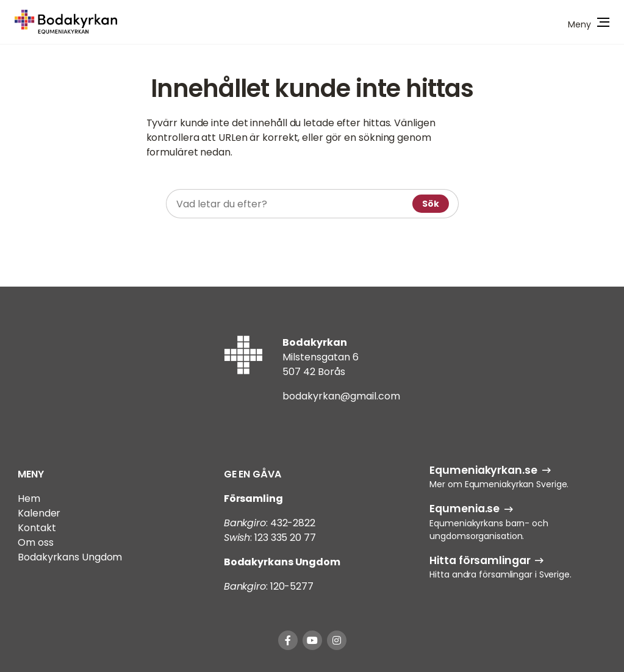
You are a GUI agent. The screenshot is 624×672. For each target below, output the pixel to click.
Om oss (35, 542)
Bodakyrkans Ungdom (70, 557)
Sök (431, 204)
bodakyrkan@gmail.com (341, 396)
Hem (29, 499)
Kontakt (37, 528)
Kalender (39, 513)
